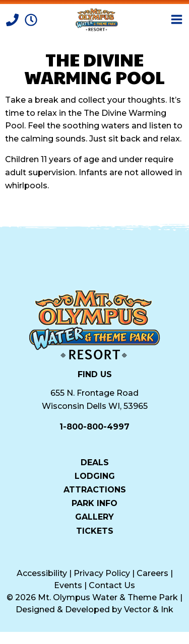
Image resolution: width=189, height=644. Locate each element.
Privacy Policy (102, 573)
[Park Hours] (31, 19)
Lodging (95, 476)
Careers (152, 573)
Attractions (95, 489)
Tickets (95, 531)
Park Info (94, 503)
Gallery (94, 517)
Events (68, 585)
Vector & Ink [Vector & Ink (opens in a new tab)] (149, 610)
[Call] (13, 19)
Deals (95, 462)
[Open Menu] (177, 19)
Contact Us (112, 585)
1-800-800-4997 (94, 427)
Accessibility (42, 573)
